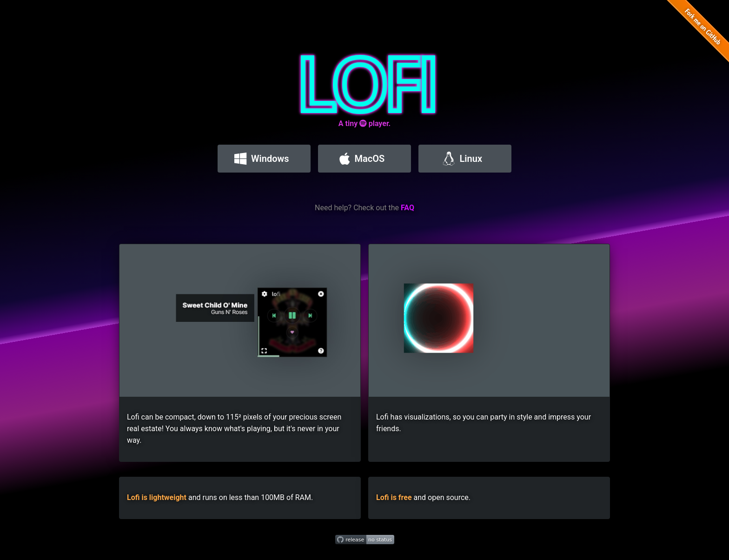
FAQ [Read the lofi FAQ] (408, 208)
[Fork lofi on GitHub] (694, 35)
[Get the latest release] (365, 540)
